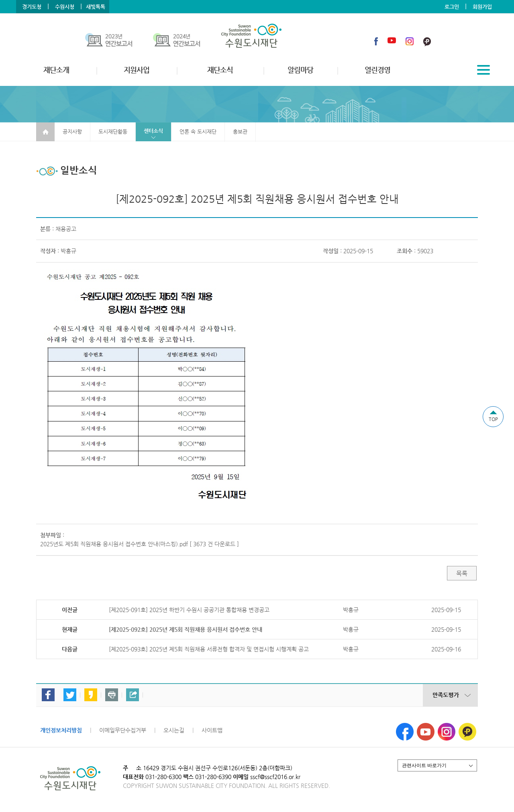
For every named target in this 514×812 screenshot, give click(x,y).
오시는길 (174, 730)
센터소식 (153, 131)
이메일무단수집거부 (123, 730)
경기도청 (32, 7)
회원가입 (482, 7)
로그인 (452, 7)
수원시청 (65, 7)
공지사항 (72, 131)
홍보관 (240, 131)
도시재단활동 (113, 131)
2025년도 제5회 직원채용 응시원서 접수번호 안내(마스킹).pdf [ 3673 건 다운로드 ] (140, 544)
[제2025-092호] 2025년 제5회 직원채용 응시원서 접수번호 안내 (186, 629)
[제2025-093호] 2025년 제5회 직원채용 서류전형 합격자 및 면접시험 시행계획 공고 (209, 649)
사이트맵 (212, 730)
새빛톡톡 (96, 7)
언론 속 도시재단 (198, 131)
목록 (462, 573)
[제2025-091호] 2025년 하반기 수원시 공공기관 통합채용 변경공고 (189, 610)
